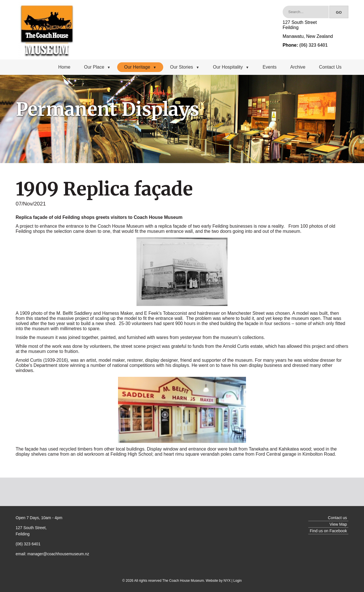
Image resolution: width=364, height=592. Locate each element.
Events (270, 67)
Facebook (338, 531)
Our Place (97, 67)
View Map (338, 524)
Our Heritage (140, 67)
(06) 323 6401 (313, 45)
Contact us (337, 518)
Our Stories (185, 67)
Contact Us (330, 67)
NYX (227, 581)
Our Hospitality (231, 67)
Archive (298, 67)
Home (64, 67)
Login (238, 581)
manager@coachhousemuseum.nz (58, 554)
